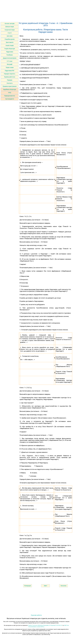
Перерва (10, 80)
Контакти (10, 83)
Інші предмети (10, 99)
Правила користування (10, 86)
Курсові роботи (36, 615)
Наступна (63, 586)
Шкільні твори (10, 27)
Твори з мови (10, 67)
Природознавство (10, 96)
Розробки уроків (10, 39)
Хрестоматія (10, 42)
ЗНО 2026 (10, 36)
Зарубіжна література (10, 89)
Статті (10, 33)
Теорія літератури (10, 49)
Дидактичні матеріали (10, 58)
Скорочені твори (10, 30)
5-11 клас (10, 61)
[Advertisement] (36, 11)
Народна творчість (10, 74)
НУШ (10, 93)
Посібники (10, 55)
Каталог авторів (10, 24)
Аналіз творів (10, 46)
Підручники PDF (10, 71)
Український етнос (10, 77)
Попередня (28, 586)
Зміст (45, 586)
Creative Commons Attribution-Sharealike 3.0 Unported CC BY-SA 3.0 (45, 625)
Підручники (10, 52)
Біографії (10, 64)
